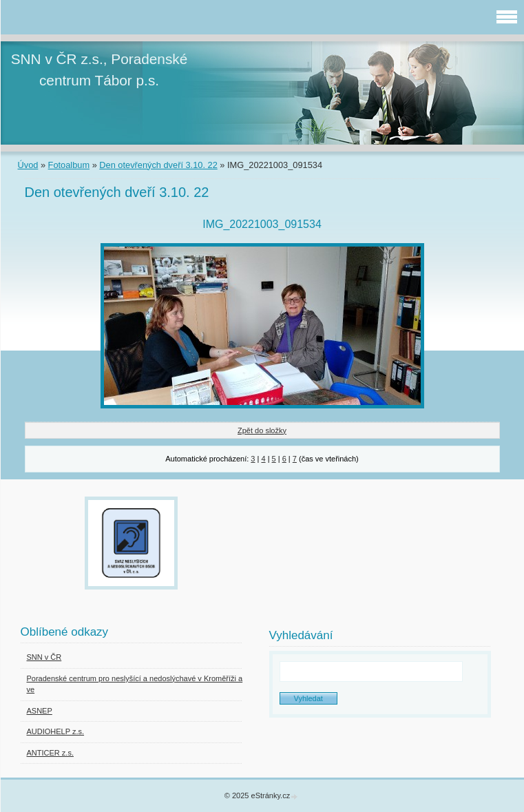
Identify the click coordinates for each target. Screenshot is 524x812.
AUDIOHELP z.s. (56, 731)
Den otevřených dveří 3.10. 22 (158, 165)
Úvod (28, 165)
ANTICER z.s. (50, 753)
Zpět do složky (262, 430)
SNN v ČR (44, 657)
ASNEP (40, 711)
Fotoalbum (69, 165)
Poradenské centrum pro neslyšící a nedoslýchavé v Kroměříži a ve (135, 684)
